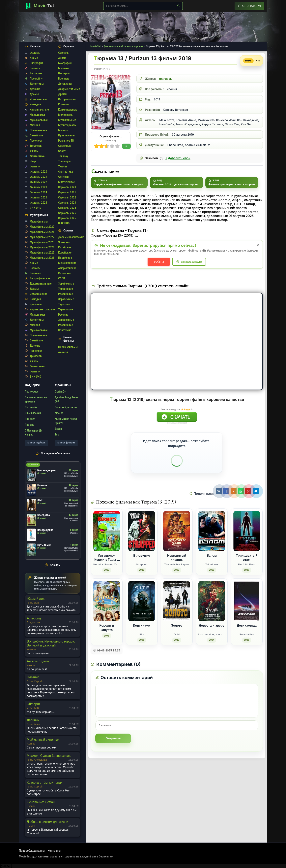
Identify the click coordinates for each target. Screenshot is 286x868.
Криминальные (39, 110)
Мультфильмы (39, 222)
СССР (62, 278)
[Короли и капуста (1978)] (107, 612)
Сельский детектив (66, 407)
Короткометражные (42, 309)
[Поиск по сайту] (143, 6)
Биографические (40, 278)
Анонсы (63, 352)
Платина (33, 677)
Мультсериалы (67, 125)
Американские (67, 268)
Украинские (66, 289)
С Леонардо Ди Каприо (34, 433)
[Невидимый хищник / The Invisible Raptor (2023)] (177, 542)
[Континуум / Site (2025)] (142, 612)
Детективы (37, 84)
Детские (35, 89)
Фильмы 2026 (38, 203)
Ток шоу (63, 156)
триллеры (165, 79)
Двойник (33, 720)
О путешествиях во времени (36, 399)
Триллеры (36, 146)
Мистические (66, 182)
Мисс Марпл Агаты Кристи (66, 421)
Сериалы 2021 (67, 192)
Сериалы (64, 53)
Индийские (65, 258)
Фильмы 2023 (38, 187)
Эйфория (34, 704)
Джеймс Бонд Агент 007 (66, 399)
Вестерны (36, 73)
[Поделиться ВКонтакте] (219, 491)
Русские (63, 315)
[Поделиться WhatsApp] (241, 491)
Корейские (65, 253)
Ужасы (34, 151)
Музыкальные (39, 120)
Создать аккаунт (191, 262)
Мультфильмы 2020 (42, 227)
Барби (58, 429)
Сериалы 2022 (67, 197)
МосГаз (59, 413)
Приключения (38, 130)
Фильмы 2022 (38, 182)
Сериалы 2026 (67, 218)
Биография (37, 63)
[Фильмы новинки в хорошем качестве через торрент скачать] (42, 6)
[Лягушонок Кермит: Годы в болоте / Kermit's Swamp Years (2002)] (107, 542)
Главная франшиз (66, 443)
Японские (64, 242)
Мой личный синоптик (43, 740)
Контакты (54, 851)
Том (57, 434)
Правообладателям (32, 851)
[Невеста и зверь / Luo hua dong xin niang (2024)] (212, 612)
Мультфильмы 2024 (42, 247)
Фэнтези (35, 166)
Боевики (35, 68)
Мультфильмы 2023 (42, 242)
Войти (159, 262)
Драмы (34, 94)
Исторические (39, 99)
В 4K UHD (35, 208)
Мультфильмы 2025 (42, 253)
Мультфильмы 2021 (42, 232)
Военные (35, 273)
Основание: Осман (41, 802)
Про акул (30, 419)
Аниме (34, 58)
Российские (66, 294)
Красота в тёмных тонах (45, 783)
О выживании (33, 413)
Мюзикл (35, 125)
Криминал (36, 304)
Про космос (32, 392)
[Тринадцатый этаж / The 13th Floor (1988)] (247, 542)
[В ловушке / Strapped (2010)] (142, 542)
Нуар (33, 161)
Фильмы (35, 53)
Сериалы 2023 (67, 203)
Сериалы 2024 (67, 208)
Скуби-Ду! (61, 392)
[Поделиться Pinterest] (249, 491)
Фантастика (37, 156)
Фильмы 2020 (38, 172)
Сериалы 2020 (67, 187)
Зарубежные (66, 284)
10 (97, 146)
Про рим (30, 425)
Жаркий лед (36, 599)
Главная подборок (36, 443)
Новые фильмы (68, 347)
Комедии (35, 104)
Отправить (113, 738)
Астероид (34, 618)
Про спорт (36, 141)
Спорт (62, 151)
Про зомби (31, 407)
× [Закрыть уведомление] (258, 245)
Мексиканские (67, 263)
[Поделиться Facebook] (227, 491)
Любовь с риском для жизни (47, 822)
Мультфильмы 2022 (42, 237)
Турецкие (64, 304)
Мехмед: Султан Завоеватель (49, 756)
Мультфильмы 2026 (42, 258)
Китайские (65, 247)
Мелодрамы (37, 115)
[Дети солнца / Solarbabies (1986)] (247, 612)
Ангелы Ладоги (38, 661)
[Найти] (178, 6)
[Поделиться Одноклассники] (234, 491)
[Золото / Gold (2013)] (177, 612)
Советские (65, 330)
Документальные (41, 284)
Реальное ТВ (66, 141)
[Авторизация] (249, 6)
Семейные (36, 135)
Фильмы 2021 (38, 177)
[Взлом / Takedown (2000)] (212, 542)
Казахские (65, 273)
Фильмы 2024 (38, 192)
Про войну (36, 79)
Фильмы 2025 (38, 197)
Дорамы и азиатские (71, 237)
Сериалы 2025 (67, 213)
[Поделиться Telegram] (256, 491)
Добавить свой (178, 158)
